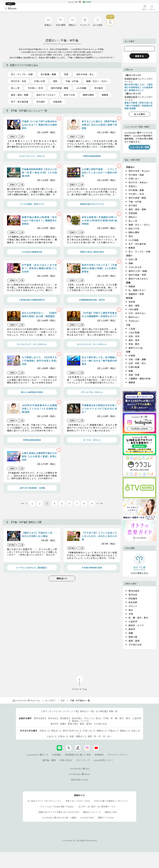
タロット (133, 606)
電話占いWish (111, 812)
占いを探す (50, 700)
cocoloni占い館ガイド (38, 755)
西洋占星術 (134, 591)
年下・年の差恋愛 (20, 102)
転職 (131, 371)
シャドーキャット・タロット (32, 156)
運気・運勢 (134, 306)
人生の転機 (134, 332)
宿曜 (131, 633)
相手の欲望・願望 (60, 88)
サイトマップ (83, 760)
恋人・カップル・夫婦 (22, 74)
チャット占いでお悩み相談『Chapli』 (57, 806)
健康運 (132, 382)
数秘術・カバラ (136, 625)
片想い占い (134, 179)
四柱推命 (133, 598)
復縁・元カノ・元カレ (97, 81)
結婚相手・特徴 (136, 294)
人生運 (132, 329)
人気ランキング (48, 711)
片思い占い (88, 731)
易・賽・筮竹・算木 (138, 618)
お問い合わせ (66, 760)
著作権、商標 (49, 760)
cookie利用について (103, 760)
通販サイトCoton (106, 817)
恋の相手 (41, 102)
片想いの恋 (40, 81)
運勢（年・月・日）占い (100, 736)
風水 (131, 610)
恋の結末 (99, 88)
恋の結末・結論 (136, 175)
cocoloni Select (87, 817)
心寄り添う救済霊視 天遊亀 (32, 488)
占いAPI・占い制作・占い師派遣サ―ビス (97, 806)
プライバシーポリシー (118, 755)
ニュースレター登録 (139, 147)
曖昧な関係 (88, 95)
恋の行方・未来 (18, 81)
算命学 (132, 629)
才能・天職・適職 (137, 359)
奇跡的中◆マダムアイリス (92, 204)
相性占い (133, 217)
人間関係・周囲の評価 (139, 379)
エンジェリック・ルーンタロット (32, 344)
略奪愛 (105, 95)
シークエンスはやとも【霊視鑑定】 (32, 567)
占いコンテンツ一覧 (68, 711)
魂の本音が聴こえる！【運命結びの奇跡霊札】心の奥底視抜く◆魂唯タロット (138, 87)
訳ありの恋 (69, 95)
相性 (55, 81)
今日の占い (134, 321)
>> (101, 503)
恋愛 (66, 74)
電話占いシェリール (92, 812)
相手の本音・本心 (85, 74)
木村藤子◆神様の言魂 (92, 567)
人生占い (51, 736)
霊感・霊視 (134, 641)
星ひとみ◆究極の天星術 (32, 392)
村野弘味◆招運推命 (92, 156)
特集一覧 (113, 711)
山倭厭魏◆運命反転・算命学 (92, 300)
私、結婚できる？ (137, 290)
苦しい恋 (15, 88)
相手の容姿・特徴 (137, 275)
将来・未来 (134, 336)
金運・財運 (134, 375)
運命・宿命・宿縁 (20, 95)
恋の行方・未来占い (138, 182)
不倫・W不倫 (72, 81)
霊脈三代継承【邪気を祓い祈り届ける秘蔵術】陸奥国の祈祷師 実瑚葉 (138, 106)
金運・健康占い (77, 736)
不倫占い (112, 731)
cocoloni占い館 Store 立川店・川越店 (59, 817)
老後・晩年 (134, 344)
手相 (131, 614)
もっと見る (140, 114)
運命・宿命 (134, 340)
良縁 (131, 263)
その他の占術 (135, 645)
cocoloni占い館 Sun (80, 769)
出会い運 (133, 259)
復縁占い (101, 731)
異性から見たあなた (138, 279)
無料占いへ (62, 578)
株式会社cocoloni (80, 780)
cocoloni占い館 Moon (79, 774)
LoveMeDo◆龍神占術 (32, 252)
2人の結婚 (81, 88)
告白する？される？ (46, 95)
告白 (131, 236)
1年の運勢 (133, 309)
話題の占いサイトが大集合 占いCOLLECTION (59, 812)
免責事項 (99, 755)
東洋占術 (133, 595)
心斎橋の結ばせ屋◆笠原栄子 (32, 300)
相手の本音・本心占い (139, 171)
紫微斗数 (133, 637)
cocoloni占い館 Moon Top (26, 700)
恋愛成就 (57, 102)
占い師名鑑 (101, 711)
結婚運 (132, 286)
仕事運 (132, 355)
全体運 (132, 302)
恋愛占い (133, 186)
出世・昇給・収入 (137, 363)
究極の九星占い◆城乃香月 (92, 252)
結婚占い (124, 731)
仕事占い (62, 736)
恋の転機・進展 (48, 74)
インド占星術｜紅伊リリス (32, 204)
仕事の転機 (134, 367)
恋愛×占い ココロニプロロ (78, 801)
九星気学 (133, 621)
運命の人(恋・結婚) (138, 271)
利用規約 (57, 755)
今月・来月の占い (137, 313)
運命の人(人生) (136, 348)
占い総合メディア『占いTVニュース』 (45, 801)
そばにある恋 (135, 267)
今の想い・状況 (35, 88)
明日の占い (134, 317)
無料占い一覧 (87, 711)
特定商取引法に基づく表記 (78, 755)
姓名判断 (133, 602)
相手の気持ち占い (71, 731)
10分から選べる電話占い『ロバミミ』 (111, 801)
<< (22, 503)
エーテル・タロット (92, 440)
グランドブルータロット (92, 392)
